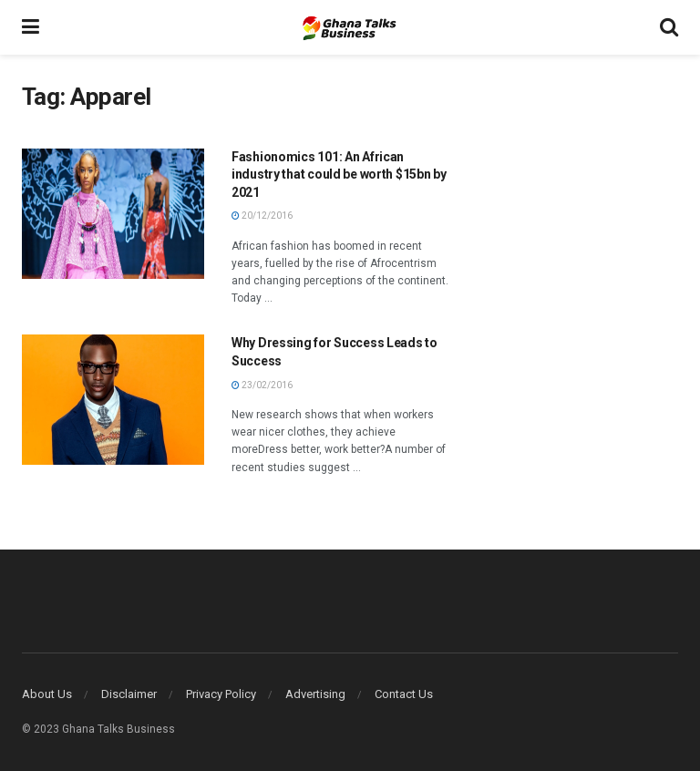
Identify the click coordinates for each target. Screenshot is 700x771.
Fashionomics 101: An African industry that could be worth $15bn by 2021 (339, 175)
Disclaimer (129, 694)
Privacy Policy (221, 694)
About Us (47, 694)
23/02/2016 (262, 385)
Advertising (315, 694)
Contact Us (404, 694)
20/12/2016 (262, 216)
